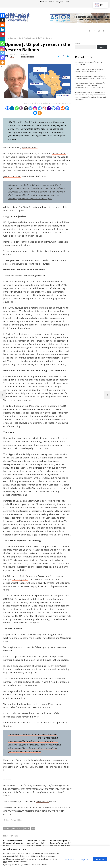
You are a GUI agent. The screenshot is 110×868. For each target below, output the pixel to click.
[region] (55, 857)
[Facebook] (7, 108)
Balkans (7, 828)
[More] (40, 113)
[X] (26, 108)
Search (78, 43)
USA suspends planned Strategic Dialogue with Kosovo (13, 843)
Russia (27, 828)
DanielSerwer (17, 828)
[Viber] (21, 108)
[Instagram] (35, 108)
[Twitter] (30, 108)
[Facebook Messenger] (67, 108)
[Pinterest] (3, 34)
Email (67, 2)
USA (33, 828)
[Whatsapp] (17, 108)
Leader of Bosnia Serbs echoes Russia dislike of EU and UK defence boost (89, 70)
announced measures (45, 157)
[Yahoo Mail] (49, 108)
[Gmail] (44, 108)
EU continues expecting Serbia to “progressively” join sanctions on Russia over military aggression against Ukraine (60, 845)
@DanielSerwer (30, 148)
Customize (70, 859)
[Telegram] (40, 108)
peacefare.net (59, 153)
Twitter (51, 2)
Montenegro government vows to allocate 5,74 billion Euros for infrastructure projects (90, 77)
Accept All (100, 859)
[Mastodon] (58, 108)
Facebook (44, 2)
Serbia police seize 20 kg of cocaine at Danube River (89, 63)
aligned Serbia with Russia (29, 351)
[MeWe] (3, 39)
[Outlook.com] (53, 108)
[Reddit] (63, 108)
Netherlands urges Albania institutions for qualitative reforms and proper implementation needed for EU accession (90, 85)
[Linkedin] (12, 108)
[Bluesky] (35, 113)
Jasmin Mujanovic (12, 176)
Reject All (85, 859)
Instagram (59, 2)
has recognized (20, 579)
